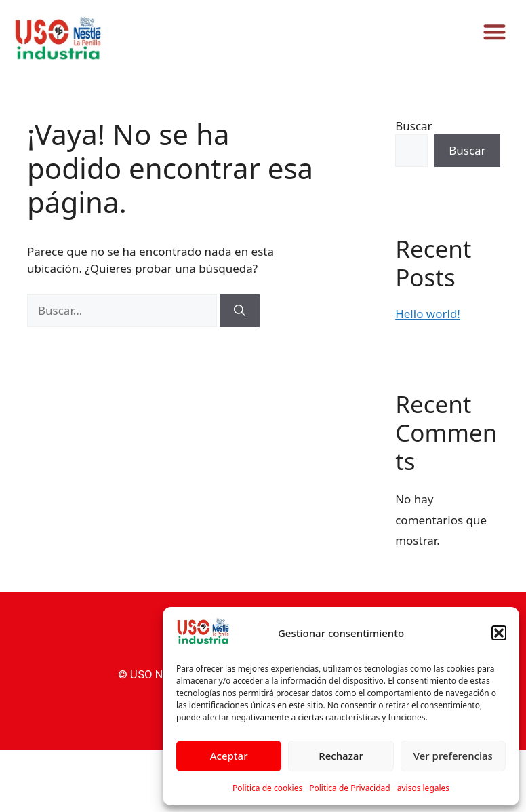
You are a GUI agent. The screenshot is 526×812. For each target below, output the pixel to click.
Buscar (413, 126)
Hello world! (428, 314)
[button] (499, 633)
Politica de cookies (267, 788)
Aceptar (229, 756)
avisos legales (423, 788)
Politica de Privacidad (350, 788)
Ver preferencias (453, 756)
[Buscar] (240, 311)
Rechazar (341, 756)
